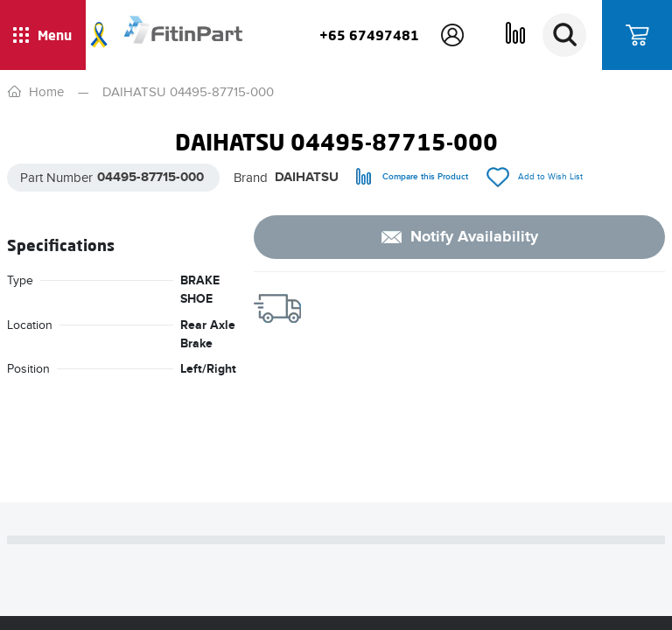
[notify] (459, 237)
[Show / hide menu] (43, 35)
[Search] (564, 35)
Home (46, 92)
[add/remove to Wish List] (535, 177)
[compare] (412, 177)
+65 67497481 (369, 35)
